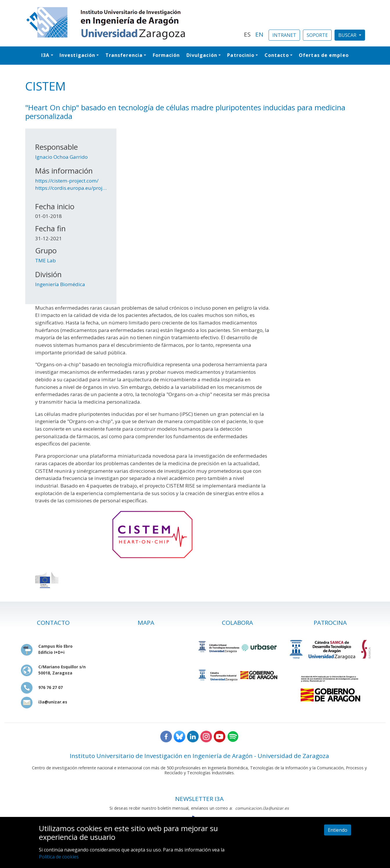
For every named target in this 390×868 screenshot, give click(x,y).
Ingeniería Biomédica (60, 284)
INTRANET (284, 35)
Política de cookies (59, 857)
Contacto (277, 55)
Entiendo (338, 830)
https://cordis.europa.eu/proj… (71, 188)
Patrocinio (241, 55)
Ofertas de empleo (324, 55)
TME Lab (45, 260)
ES (247, 34)
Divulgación (202, 55)
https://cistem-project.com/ (67, 181)
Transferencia (124, 55)
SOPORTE (317, 35)
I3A (45, 55)
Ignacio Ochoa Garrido (61, 157)
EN (259, 34)
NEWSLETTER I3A (199, 799)
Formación (166, 55)
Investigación (77, 55)
